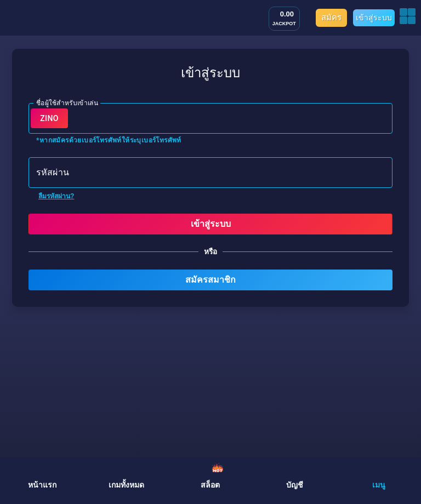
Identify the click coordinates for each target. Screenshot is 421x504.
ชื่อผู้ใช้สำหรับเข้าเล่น (67, 102)
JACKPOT (284, 24)
